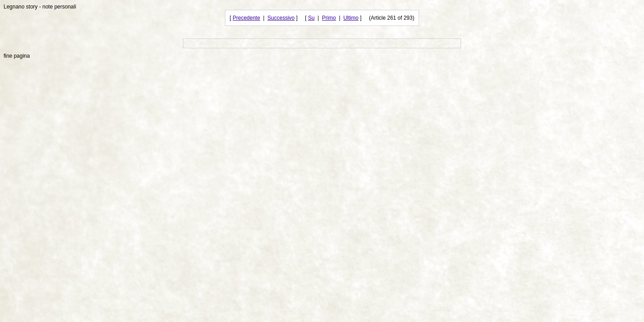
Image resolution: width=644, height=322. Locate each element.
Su (311, 18)
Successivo (281, 18)
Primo (329, 18)
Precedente (246, 18)
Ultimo (351, 18)
